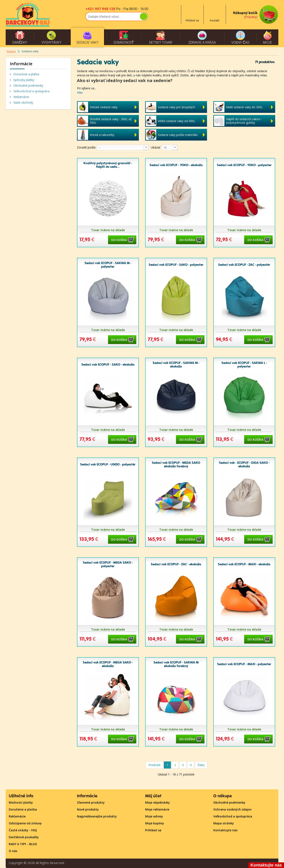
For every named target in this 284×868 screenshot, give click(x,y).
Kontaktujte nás (225, 830)
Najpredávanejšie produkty (97, 816)
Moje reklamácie (157, 809)
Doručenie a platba (26, 74)
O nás (13, 851)
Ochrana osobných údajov (232, 809)
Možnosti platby (21, 802)
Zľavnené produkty (91, 802)
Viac (80, 93)
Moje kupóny (155, 823)
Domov (11, 51)
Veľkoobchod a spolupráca (31, 91)
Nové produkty (88, 809)
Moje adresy (154, 816)
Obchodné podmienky (28, 85)
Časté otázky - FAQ (23, 830)
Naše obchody (23, 102)
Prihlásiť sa (153, 830)
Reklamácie (21, 97)
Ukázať (156, 147)
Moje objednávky (158, 802)
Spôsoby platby (23, 80)
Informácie (21, 64)
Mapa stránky (224, 823)
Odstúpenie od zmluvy (25, 823)
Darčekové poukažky (24, 837)
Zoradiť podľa (86, 147)
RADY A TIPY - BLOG (23, 844)
